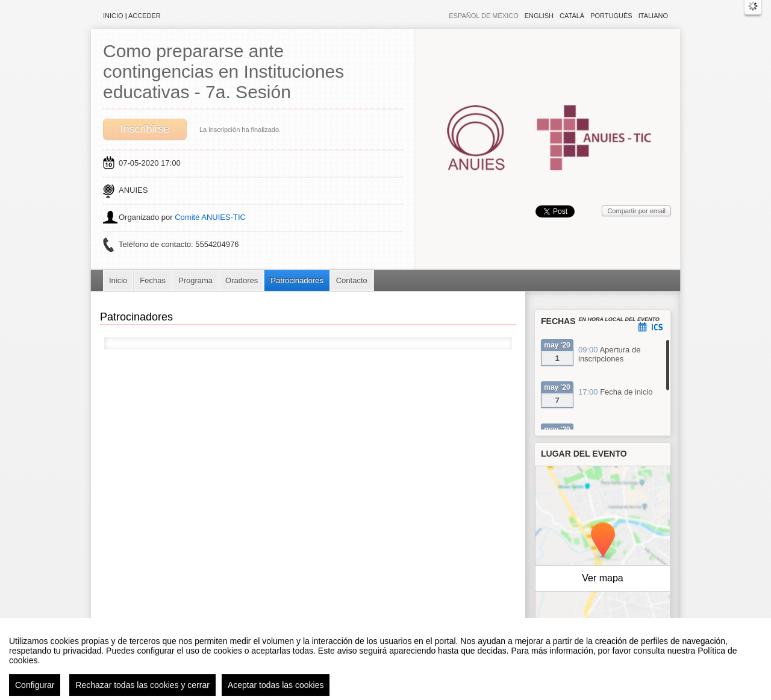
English (539, 16)
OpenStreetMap (618, 642)
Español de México (484, 16)
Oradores (242, 280)
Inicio (113, 16)
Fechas (153, 280)
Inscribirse (145, 129)
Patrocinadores (297, 280)
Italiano (653, 16)
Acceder (145, 16)
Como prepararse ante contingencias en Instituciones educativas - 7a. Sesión (223, 71)
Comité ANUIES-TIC (210, 217)
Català (572, 16)
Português (611, 16)
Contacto (352, 280)
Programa (195, 280)
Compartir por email (636, 211)
